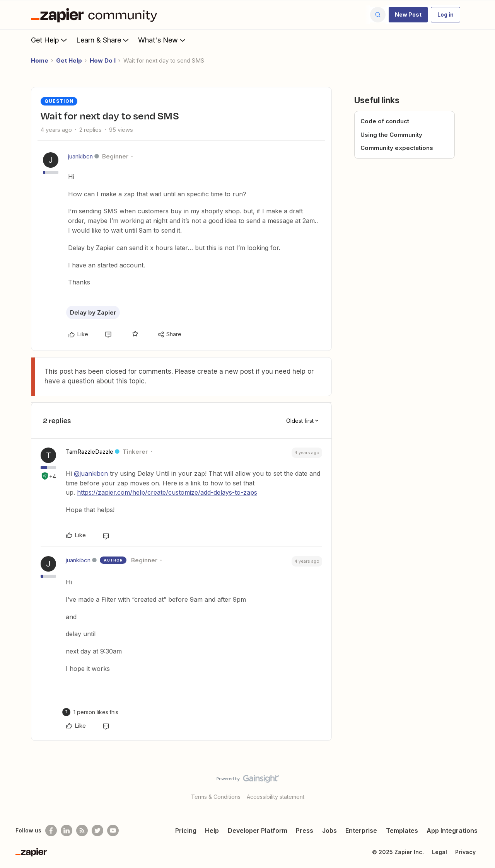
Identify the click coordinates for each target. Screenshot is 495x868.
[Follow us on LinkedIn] (67, 831)
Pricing (186, 831)
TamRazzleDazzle (90, 452)
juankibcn (80, 156)
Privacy (465, 852)
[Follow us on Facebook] (51, 831)
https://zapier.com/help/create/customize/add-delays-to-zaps (167, 492)
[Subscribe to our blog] (82, 831)
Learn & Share (103, 40)
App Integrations (452, 831)
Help (212, 831)
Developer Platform (258, 831)
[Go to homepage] (96, 15)
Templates (402, 831)
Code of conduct (385, 121)
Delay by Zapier (93, 312)
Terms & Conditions (216, 797)
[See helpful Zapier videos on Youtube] (113, 831)
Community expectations (397, 148)
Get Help (50, 40)
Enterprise (361, 831)
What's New (163, 40)
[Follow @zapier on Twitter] (97, 831)
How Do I (103, 60)
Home (40, 60)
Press (305, 831)
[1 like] (96, 712)
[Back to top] (480, 785)
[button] (408, 15)
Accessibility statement (276, 797)
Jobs (329, 831)
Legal (440, 852)
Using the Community (391, 135)
